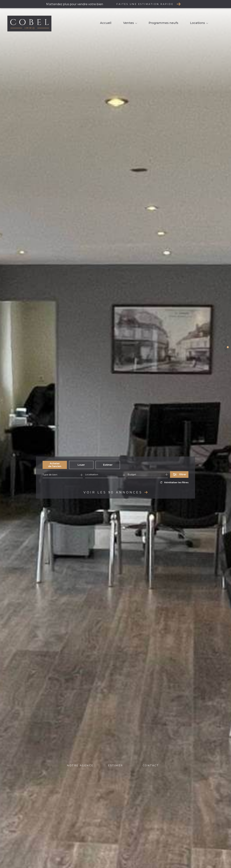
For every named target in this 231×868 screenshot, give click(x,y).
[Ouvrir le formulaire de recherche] (179, 475)
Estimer (108, 465)
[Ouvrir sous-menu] (136, 23)
